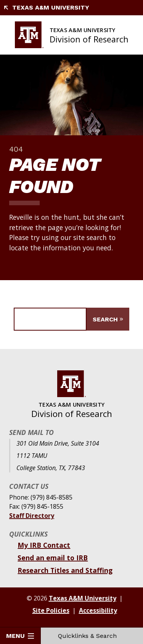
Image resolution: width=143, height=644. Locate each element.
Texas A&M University (46, 7)
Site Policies (51, 610)
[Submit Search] (108, 319)
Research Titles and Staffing (65, 570)
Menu (20, 636)
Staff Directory (32, 516)
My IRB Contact (44, 545)
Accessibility (98, 610)
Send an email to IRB (53, 558)
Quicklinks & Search (92, 636)
